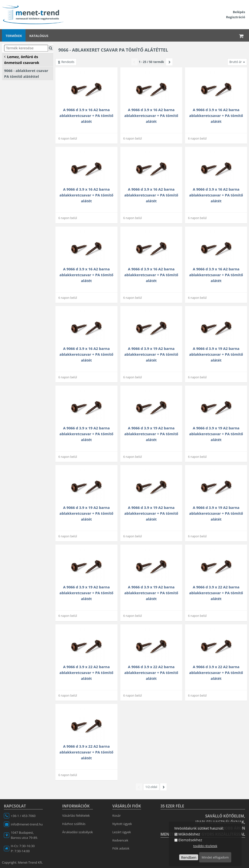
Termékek (14, 36)
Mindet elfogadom (215, 857)
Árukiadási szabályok (78, 832)
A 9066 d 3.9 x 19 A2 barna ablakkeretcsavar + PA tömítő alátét (151, 354)
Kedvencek (120, 840)
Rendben (189, 857)
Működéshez (189, 834)
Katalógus (39, 36)
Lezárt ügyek (122, 832)
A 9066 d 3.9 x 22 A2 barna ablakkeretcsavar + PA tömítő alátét (216, 593)
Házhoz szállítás (74, 824)
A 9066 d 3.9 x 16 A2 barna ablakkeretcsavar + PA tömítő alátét (86, 115)
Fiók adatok (121, 848)
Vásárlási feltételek (76, 815)
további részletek (205, 846)
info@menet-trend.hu (27, 824)
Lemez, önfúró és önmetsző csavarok (22, 59)
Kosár (117, 815)
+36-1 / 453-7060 (23, 816)
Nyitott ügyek (122, 824)
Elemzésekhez (190, 840)
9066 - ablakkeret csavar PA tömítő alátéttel (26, 73)
